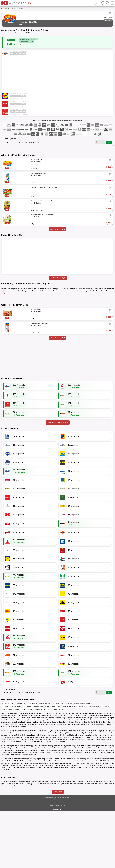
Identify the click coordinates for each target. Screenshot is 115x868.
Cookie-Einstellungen (61, 862)
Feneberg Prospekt (32, 760)
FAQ (55, 862)
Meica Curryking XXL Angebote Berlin (83, 760)
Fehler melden (58, 849)
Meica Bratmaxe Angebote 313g (42, 766)
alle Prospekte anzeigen (58, 278)
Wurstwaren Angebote (7, 766)
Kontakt (51, 862)
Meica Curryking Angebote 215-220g (23, 766)
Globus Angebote (21, 760)
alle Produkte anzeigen (58, 229)
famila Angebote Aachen (45, 760)
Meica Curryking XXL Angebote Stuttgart (11, 763)
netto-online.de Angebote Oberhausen (62, 760)
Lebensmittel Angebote (58, 766)
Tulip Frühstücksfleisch (53, 807)
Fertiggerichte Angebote (93, 763)
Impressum (53, 860)
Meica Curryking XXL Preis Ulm (53, 763)
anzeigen (4, 293)
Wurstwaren (14, 9)
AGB (57, 860)
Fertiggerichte (7, 9)
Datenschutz (62, 860)
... (18, 9)
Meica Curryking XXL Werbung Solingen (33, 763)
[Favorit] (110, 13)
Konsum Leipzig (57, 796)
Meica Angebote (105, 763)
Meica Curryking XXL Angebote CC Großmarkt (74, 763)
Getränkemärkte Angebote (8, 760)
